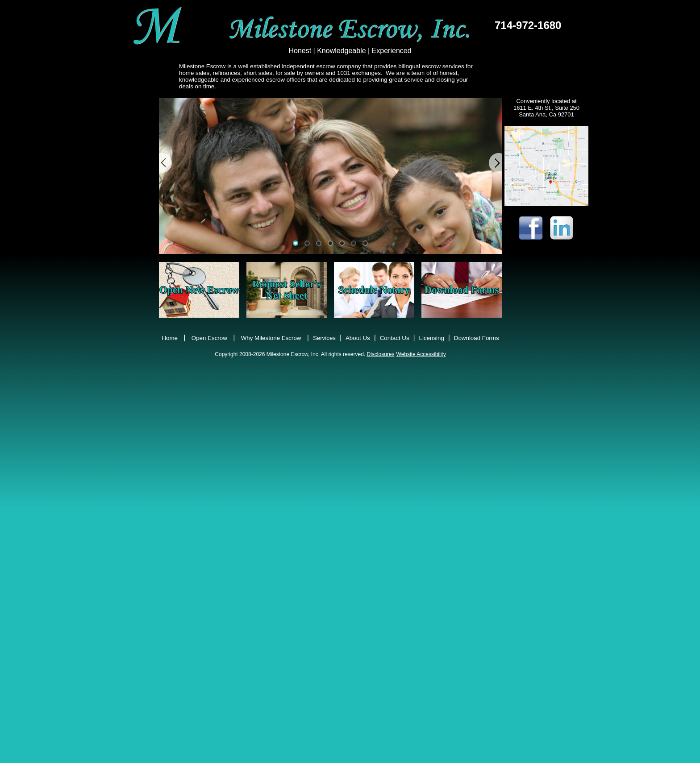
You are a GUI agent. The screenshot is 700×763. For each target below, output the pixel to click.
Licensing (432, 338)
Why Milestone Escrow (271, 338)
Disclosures (381, 354)
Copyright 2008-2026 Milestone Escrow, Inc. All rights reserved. (291, 354)
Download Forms (462, 290)
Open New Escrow (199, 290)
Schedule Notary (374, 290)
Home (170, 338)
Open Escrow (209, 338)
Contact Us (395, 338)
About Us (358, 338)
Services (324, 338)
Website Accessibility (421, 354)
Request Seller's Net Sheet (287, 290)
